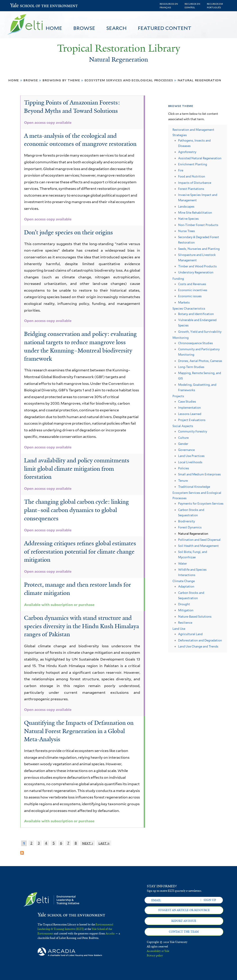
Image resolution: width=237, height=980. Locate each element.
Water (182, 564)
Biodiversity (187, 521)
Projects (178, 396)
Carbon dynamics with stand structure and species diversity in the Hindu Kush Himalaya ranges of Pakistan (82, 626)
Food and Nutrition (192, 176)
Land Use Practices (191, 456)
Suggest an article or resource (184, 910)
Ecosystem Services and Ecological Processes (129, 80)
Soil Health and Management (198, 546)
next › (88, 843)
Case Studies (187, 402)
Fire (181, 170)
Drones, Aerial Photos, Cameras (200, 361)
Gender (183, 444)
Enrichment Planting (193, 164)
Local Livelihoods (190, 462)
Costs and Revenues (192, 284)
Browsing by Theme (61, 80)
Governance (186, 450)
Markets (184, 303)
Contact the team (184, 932)
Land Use (179, 629)
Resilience (185, 623)
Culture (183, 438)
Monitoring (181, 338)
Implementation (189, 408)
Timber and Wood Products (197, 266)
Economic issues (190, 296)
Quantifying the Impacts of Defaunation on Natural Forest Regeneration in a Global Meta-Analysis (79, 731)
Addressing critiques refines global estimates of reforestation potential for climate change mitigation (80, 551)
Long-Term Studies (191, 367)
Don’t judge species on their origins (68, 232)
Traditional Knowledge (194, 487)
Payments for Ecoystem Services (201, 504)
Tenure (183, 481)
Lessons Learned (190, 414)
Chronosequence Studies (196, 343)
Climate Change (184, 581)
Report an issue (184, 921)
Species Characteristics (189, 309)
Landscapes (186, 207)
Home (54, 28)
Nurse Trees (187, 231)
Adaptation (186, 586)
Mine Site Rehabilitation (195, 213)
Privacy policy (155, 956)
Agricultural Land (190, 634)
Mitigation (186, 610)
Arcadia (110, 933)
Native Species (188, 219)
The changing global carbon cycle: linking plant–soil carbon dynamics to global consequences (76, 510)
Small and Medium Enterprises (199, 474)
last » (104, 843)
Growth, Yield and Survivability (200, 332)
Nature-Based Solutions (195, 617)
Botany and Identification (196, 314)
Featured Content (165, 28)
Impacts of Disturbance (195, 183)
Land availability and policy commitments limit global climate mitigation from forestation (77, 469)
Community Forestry (193, 431)
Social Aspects (183, 426)
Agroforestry (187, 152)
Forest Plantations (191, 189)
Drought (184, 604)
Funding (178, 279)
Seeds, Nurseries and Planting (199, 249)
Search (116, 28)
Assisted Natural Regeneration (200, 158)
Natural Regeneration (200, 80)
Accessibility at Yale (158, 951)
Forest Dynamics (190, 527)
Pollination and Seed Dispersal (199, 540)
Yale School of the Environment (22, 6)
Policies (184, 468)
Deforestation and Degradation (200, 640)
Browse (84, 28)
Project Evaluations (192, 420)
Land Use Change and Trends (198, 646)
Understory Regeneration (196, 272)
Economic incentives (193, 290)
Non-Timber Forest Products (198, 225)
